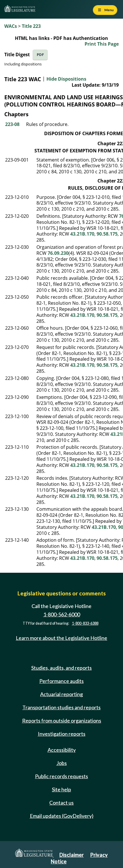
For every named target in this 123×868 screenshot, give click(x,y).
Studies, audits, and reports (61, 668)
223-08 (12, 124)
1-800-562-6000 (62, 614)
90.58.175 (107, 234)
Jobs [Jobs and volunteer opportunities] (62, 763)
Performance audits (61, 681)
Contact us (61, 803)
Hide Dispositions (66, 79)
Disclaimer (72, 855)
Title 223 (31, 26)
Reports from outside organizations (62, 721)
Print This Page (102, 44)
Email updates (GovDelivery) (62, 816)
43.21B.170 (82, 234)
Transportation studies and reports (61, 707)
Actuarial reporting (61, 694)
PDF (40, 55)
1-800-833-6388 (85, 623)
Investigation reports (62, 734)
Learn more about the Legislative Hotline (61, 638)
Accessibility (62, 750)
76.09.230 (58, 253)
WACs (11, 26)
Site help (61, 789)
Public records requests (61, 776)
